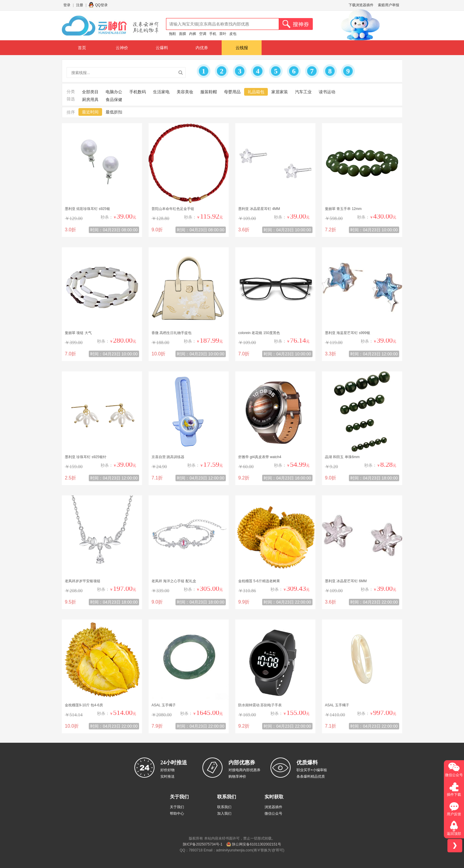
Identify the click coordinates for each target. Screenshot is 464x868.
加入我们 (224, 814)
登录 (67, 5)
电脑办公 (114, 92)
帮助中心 (177, 814)
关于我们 (177, 807)
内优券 (202, 48)
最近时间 (90, 112)
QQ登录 (101, 5)
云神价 (122, 48)
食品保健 (114, 100)
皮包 (233, 34)
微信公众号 (273, 814)
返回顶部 (454, 834)
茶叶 (223, 34)
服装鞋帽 (209, 92)
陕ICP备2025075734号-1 (203, 844)
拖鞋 (173, 34)
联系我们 (224, 807)
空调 (203, 34)
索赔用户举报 (389, 5)
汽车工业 (303, 92)
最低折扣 (114, 112)
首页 (82, 48)
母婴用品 (232, 92)
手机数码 (138, 92)
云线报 (242, 48)
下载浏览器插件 (361, 5)
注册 (80, 5)
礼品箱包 (256, 92)
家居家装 (280, 92)
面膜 (183, 34)
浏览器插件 (273, 807)
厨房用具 (90, 100)
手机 (213, 34)
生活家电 (161, 92)
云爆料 (162, 48)
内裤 (193, 34)
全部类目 (90, 92)
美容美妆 (185, 92)
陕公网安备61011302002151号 (256, 844)
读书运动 (327, 92)
